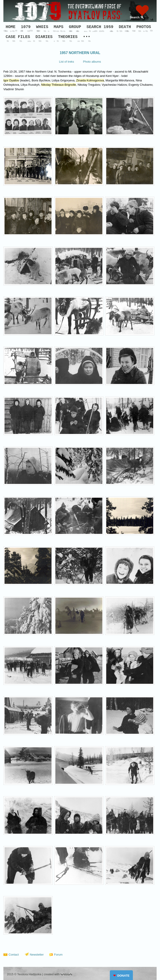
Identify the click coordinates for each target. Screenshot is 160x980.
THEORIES (68, 37)
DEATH (125, 27)
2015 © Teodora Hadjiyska (24, 974)
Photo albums (92, 62)
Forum (58, 955)
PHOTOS (144, 27)
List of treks (66, 62)
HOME (11, 27)
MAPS (58, 27)
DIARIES (44, 37)
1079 (26, 27)
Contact (14, 955)
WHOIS (42, 27)
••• (87, 37)
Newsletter (37, 955)
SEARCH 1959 (100, 27)
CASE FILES (18, 37)
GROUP (75, 27)
